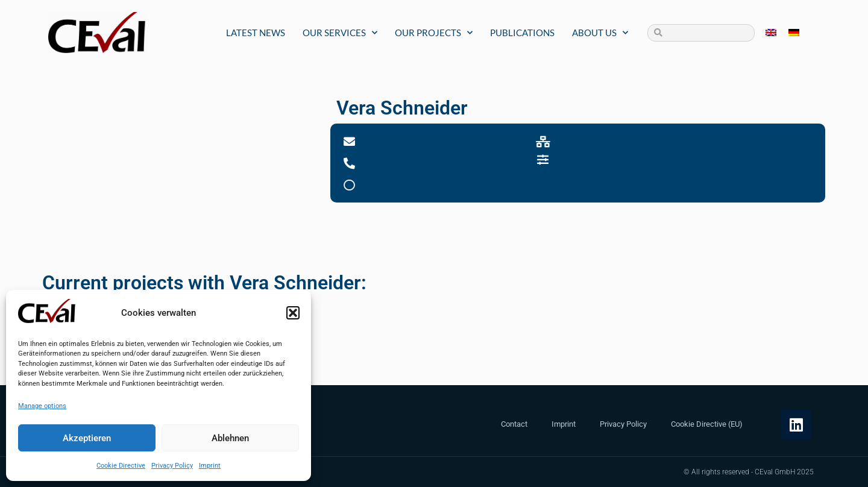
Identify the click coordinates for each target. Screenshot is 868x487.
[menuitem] (771, 33)
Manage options (42, 406)
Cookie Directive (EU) (707, 424)
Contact (514, 424)
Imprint (210, 466)
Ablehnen (230, 438)
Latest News (256, 33)
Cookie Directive (121, 466)
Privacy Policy (172, 466)
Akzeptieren (87, 438)
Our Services (340, 33)
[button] (293, 313)
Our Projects (434, 33)
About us (600, 33)
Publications (522, 33)
